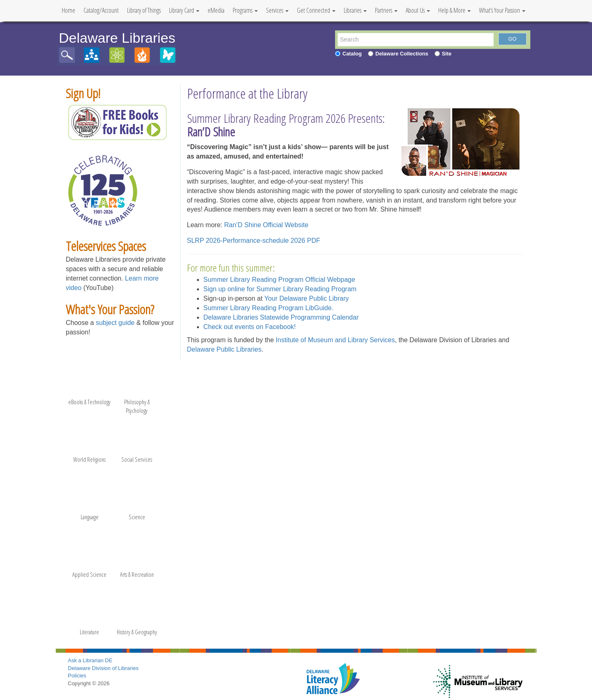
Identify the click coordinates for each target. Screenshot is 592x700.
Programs (245, 10)
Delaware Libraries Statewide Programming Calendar (281, 317)
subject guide (115, 323)
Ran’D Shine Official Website (266, 225)
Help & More (454, 10)
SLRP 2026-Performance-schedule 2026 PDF (254, 241)
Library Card (184, 10)
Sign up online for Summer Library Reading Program (280, 289)
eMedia (216, 10)
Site (447, 54)
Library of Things (144, 10)
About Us (418, 10)
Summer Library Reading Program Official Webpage (279, 280)
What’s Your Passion (502, 10)
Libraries (355, 10)
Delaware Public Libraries (224, 349)
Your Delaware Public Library (307, 298)
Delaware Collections (402, 54)
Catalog (352, 54)
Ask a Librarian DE (90, 660)
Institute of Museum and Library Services (335, 340)
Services (277, 10)
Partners (386, 10)
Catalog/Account (101, 10)
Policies (77, 676)
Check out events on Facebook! (250, 327)
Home (68, 10)
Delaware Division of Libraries (103, 668)
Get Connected (316, 10)
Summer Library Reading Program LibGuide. (269, 308)
